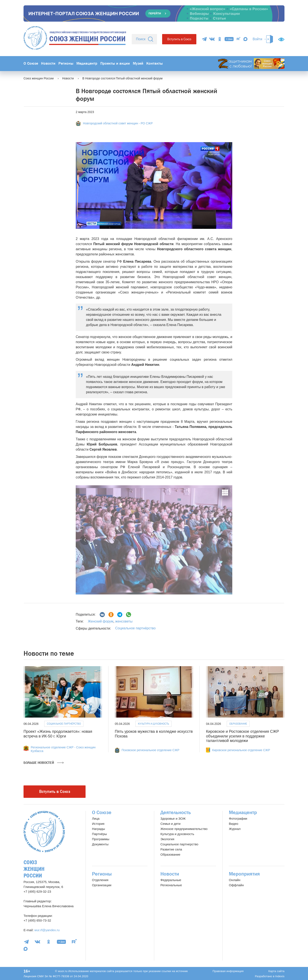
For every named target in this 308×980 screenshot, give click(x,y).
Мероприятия (244, 874)
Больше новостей (44, 763)
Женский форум (100, 621)
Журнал (235, 829)
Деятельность (176, 812)
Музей (138, 63)
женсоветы (123, 621)
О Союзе (31, 63)
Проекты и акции (115, 63)
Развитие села (171, 849)
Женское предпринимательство (184, 829)
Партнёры (99, 834)
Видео (234, 824)
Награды (98, 829)
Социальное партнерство (179, 844)
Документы (100, 844)
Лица (96, 818)
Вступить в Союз (179, 39)
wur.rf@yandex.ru (47, 930)
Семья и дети (170, 824)
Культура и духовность (153, 724)
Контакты (155, 63)
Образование (238, 724)
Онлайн (235, 880)
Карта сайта (276, 971)
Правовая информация (228, 971)
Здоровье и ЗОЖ (173, 818)
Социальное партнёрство (135, 628)
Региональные (171, 885)
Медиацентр (87, 63)
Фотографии (238, 818)
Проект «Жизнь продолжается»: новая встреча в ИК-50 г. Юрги (58, 734)
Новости (48, 63)
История (98, 824)
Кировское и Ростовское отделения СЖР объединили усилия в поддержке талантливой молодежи (242, 736)
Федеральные (171, 880)
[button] (85, 540)
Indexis (280, 976)
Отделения (100, 880)
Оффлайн (236, 885)
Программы (101, 839)
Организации (102, 885)
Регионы (66, 63)
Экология (167, 839)
